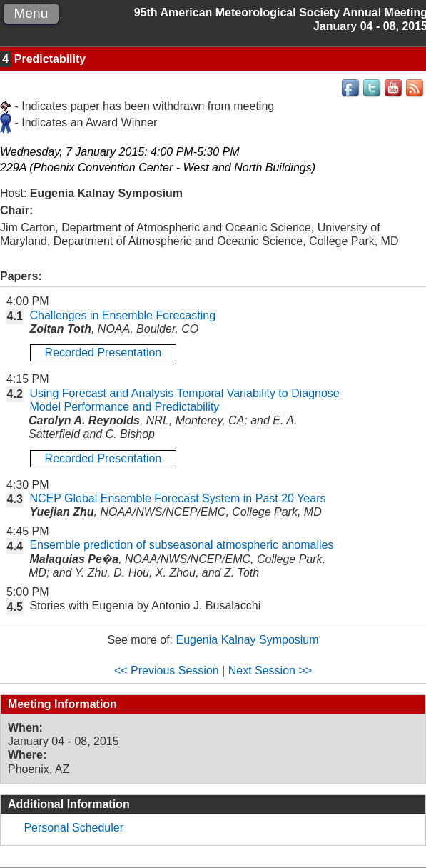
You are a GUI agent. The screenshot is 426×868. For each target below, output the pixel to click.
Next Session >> (270, 670)
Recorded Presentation (103, 353)
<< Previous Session (167, 670)
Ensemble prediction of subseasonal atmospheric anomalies (181, 545)
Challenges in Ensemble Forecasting (122, 315)
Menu (31, 13)
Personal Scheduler (73, 828)
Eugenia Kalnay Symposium (247, 640)
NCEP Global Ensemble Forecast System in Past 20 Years (177, 498)
